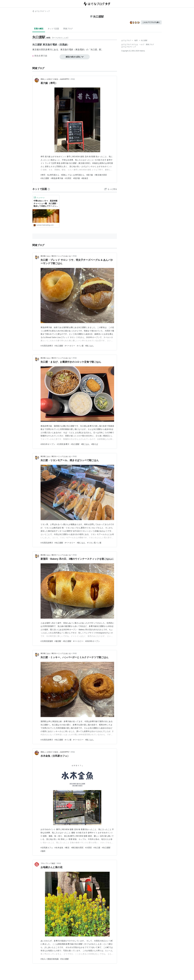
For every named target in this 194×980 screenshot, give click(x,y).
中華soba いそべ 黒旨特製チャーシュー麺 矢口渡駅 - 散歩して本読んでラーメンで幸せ (46, 204)
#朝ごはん (89, 346)
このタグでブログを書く (151, 22)
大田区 (42, 50)
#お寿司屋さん (53, 175)
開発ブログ (150, 44)
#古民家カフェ (47, 848)
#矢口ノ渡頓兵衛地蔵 (50, 959)
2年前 (73, 79)
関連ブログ (68, 29)
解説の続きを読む (75, 57)
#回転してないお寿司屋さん (73, 175)
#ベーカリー (70, 346)
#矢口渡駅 (45, 178)
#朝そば (95, 444)
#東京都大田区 (101, 175)
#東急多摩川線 (57, 178)
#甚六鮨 (90, 175)
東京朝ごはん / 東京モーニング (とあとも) (56, 256)
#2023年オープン (92, 641)
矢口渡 (94, 50)
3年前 (59, 863)
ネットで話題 (53, 29)
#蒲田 (43, 851)
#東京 (67, 848)
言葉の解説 (39, 29)
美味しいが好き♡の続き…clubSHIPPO (55, 79)
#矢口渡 (97, 848)
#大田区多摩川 (47, 346)
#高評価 (76, 178)
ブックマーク (39, 197)
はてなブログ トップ (41, 11)
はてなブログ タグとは (130, 44)
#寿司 (43, 175)
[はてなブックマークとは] (49, 189)
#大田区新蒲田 (47, 641)
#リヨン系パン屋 (94, 543)
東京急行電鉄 (67, 50)
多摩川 (48, 50)
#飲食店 (85, 178)
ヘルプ (142, 44)
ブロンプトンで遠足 (48, 863)
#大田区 (68, 178)
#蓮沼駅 (58, 641)
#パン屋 (80, 346)
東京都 (36, 50)
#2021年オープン (48, 444)
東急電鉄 (80, 50)
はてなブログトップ (129, 47)
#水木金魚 (59, 848)
